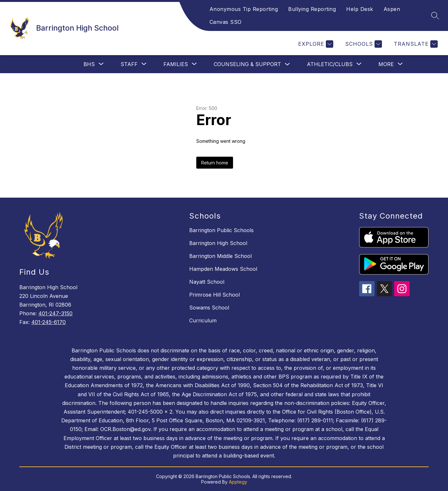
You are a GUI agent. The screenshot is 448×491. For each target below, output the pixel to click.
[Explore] (315, 44)
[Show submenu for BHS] (89, 64)
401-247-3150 (55, 313)
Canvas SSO (226, 22)
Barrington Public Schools (221, 230)
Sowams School (209, 308)
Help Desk (360, 9)
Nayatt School (207, 282)
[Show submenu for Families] (176, 64)
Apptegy (238, 482)
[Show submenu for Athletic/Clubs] (330, 64)
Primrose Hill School (214, 295)
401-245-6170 (49, 322)
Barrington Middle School (220, 256)
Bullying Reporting (312, 9)
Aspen (392, 9)
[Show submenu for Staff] (129, 64)
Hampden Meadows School (223, 269)
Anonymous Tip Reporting (244, 9)
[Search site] (435, 15)
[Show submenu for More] (386, 64)
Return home (215, 163)
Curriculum (203, 320)
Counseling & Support (247, 64)
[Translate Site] (415, 44)
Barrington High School (218, 243)
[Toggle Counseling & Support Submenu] (287, 64)
